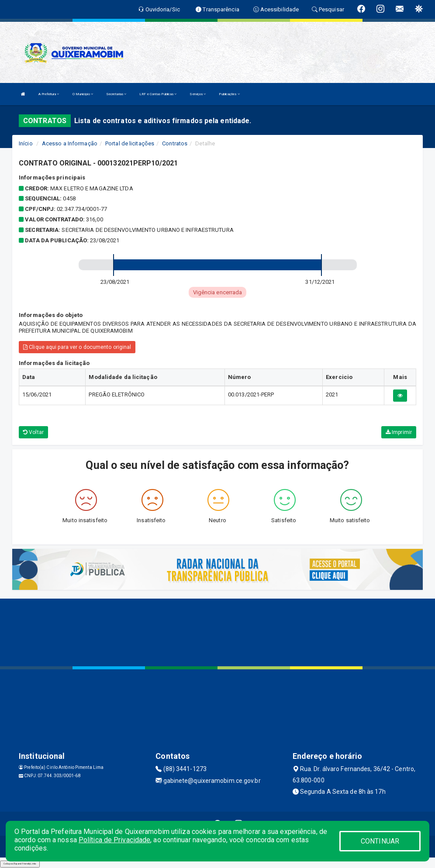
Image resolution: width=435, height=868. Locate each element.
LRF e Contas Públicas (158, 94)
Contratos (175, 143)
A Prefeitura (49, 94)
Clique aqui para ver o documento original (77, 347)
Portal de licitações (130, 143)
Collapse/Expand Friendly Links (20, 864)
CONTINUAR (380, 841)
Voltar (33, 432)
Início (26, 143)
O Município (83, 94)
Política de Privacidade (114, 840)
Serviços (198, 94)
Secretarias (116, 94)
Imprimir (399, 432)
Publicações (229, 94)
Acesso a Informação (70, 143)
